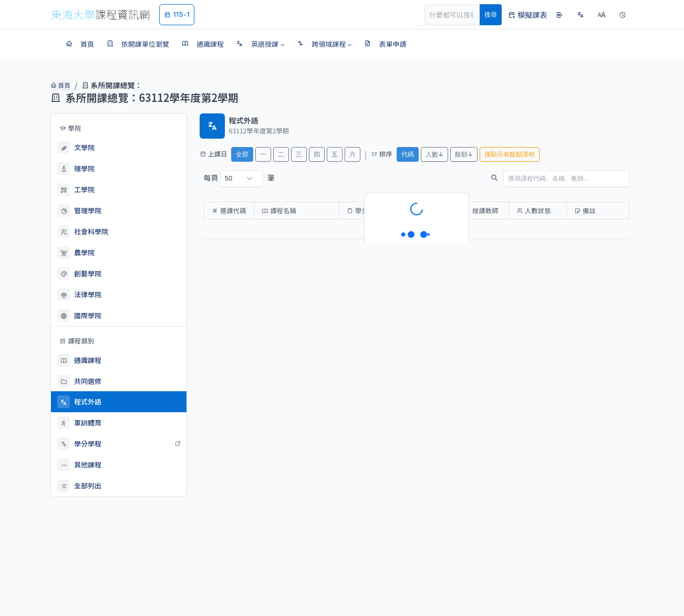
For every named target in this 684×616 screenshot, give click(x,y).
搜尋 (491, 14)
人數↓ (434, 154)
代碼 (408, 154)
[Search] (458, 15)
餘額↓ (464, 154)
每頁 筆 (239, 179)
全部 (242, 154)
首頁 (60, 85)
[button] (260, 44)
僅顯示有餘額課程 (510, 154)
